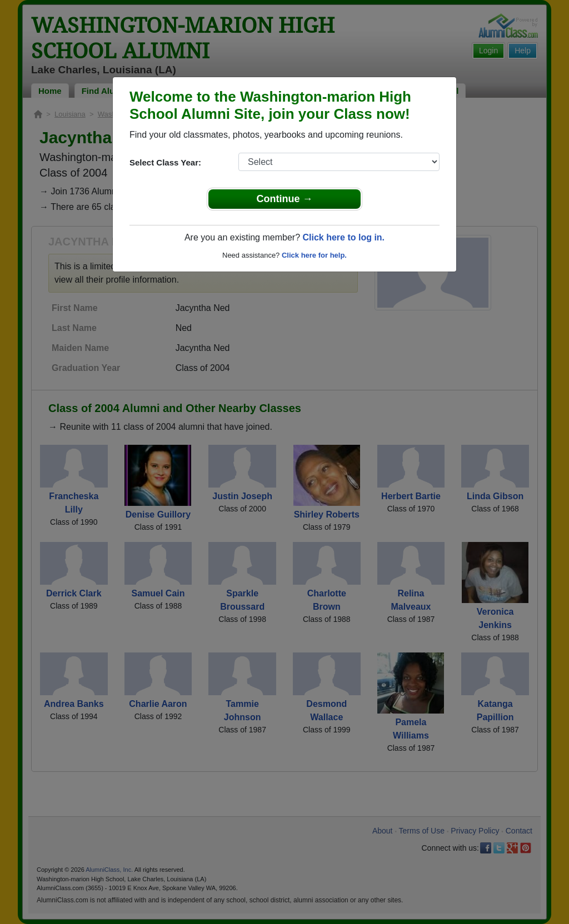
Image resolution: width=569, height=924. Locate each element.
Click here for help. (314, 255)
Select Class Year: (165, 162)
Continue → (285, 199)
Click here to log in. (343, 237)
